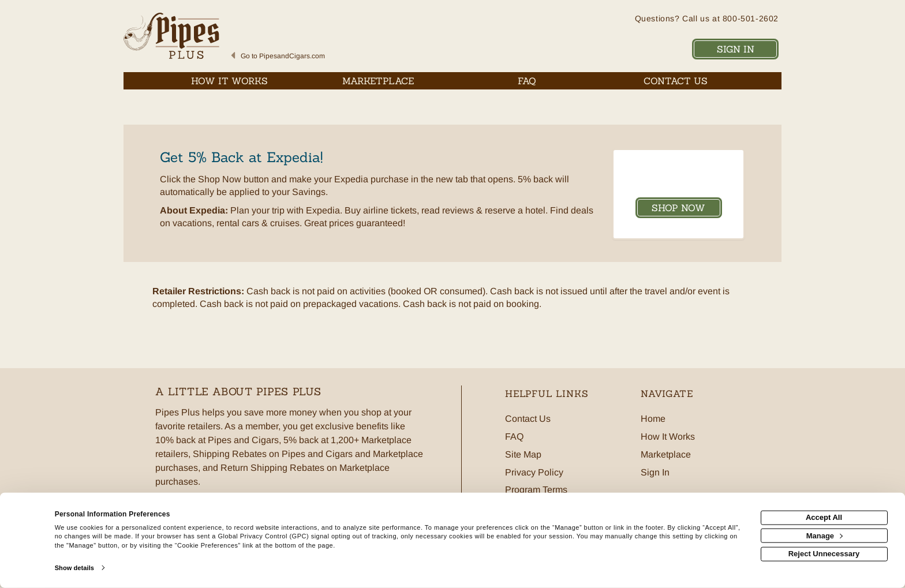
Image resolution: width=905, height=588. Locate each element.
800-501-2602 (751, 18)
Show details (74, 568)
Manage (824, 535)
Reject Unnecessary (824, 554)
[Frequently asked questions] (527, 81)
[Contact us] (676, 81)
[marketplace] (379, 81)
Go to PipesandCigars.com (283, 56)
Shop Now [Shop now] (678, 208)
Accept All (824, 517)
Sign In (736, 49)
